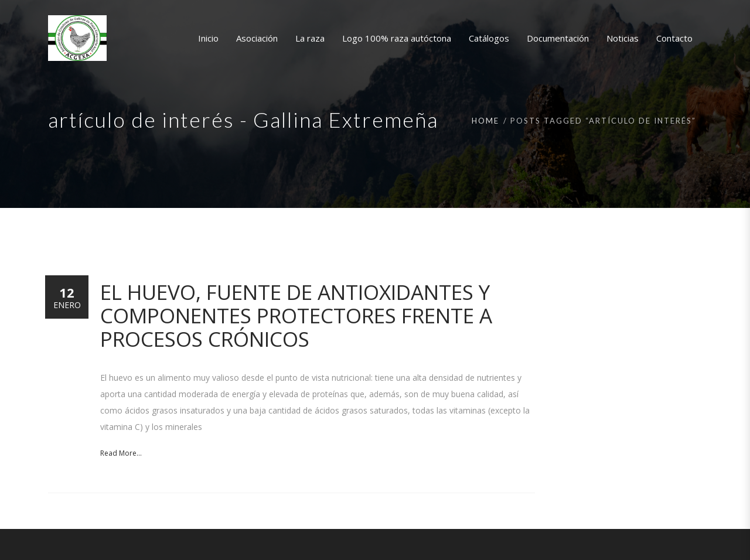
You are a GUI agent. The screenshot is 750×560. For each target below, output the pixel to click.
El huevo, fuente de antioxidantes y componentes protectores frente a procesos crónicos (296, 315)
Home (485, 121)
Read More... (121, 453)
